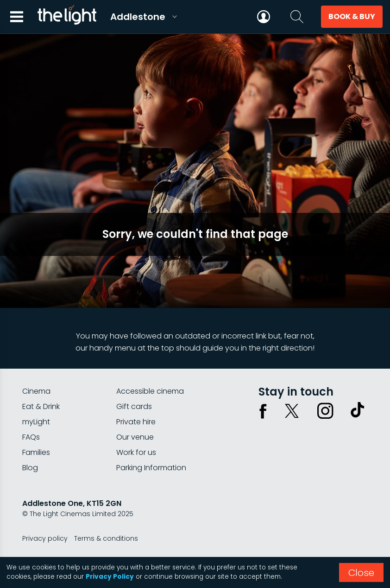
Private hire (136, 422)
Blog (30, 468)
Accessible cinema (150, 391)
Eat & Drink (41, 406)
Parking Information (151, 468)
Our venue (135, 437)
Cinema (36, 391)
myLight (36, 422)
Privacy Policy (110, 577)
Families (36, 452)
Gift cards (134, 406)
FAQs (31, 437)
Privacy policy (45, 538)
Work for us (136, 452)
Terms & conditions (106, 538)
